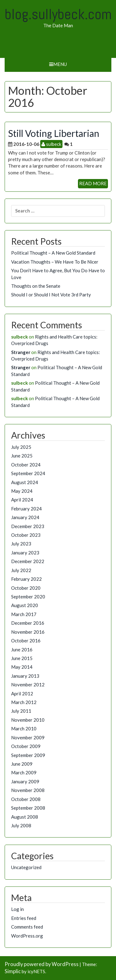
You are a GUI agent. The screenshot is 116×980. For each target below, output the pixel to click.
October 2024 (26, 465)
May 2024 (22, 491)
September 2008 (28, 808)
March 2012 (24, 702)
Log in (17, 909)
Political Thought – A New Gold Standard (53, 253)
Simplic (13, 971)
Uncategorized (26, 867)
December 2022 (28, 561)
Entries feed (24, 918)
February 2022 (26, 579)
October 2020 (26, 588)
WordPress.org (27, 936)
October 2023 (26, 535)
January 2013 (25, 676)
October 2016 (26, 641)
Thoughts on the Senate (36, 286)
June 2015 (22, 658)
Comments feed (27, 927)
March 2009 (24, 772)
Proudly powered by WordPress (42, 964)
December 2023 (28, 526)
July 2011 (21, 711)
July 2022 (21, 570)
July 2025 (21, 447)
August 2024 (25, 482)
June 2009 (22, 764)
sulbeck (51, 144)
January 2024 (25, 517)
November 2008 (28, 790)
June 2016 (22, 650)
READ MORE (93, 183)
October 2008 (26, 799)
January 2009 (25, 781)
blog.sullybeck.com (58, 14)
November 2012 (28, 685)
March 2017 (24, 614)
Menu (58, 64)
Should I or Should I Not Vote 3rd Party (51, 295)
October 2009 (26, 746)
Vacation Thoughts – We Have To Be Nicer (55, 262)
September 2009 (28, 755)
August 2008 (25, 817)
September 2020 (28, 597)
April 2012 (22, 693)
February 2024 (26, 509)
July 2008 (21, 825)
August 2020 (25, 605)
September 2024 (28, 473)
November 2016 (28, 632)
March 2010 (24, 728)
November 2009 (28, 737)
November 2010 (28, 720)
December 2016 (28, 623)
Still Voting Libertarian (54, 133)
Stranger (21, 352)
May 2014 (22, 667)
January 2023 (25, 553)
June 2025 (22, 456)
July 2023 (21, 544)
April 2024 (22, 500)
